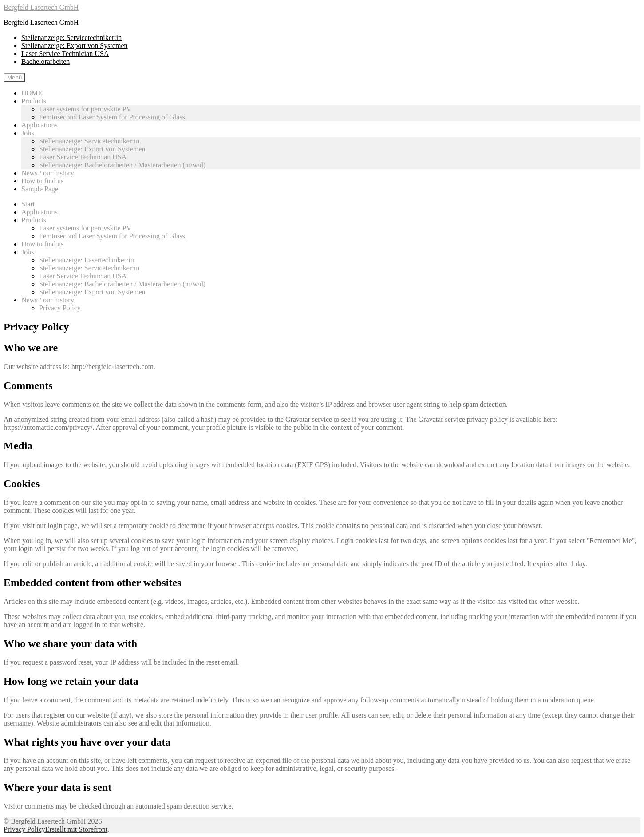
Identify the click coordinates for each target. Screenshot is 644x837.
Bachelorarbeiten (45, 61)
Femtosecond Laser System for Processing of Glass (112, 117)
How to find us (43, 181)
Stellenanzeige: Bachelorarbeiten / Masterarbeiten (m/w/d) (122, 165)
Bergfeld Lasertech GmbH (41, 7)
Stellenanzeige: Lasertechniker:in (87, 260)
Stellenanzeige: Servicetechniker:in (71, 38)
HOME (32, 93)
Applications (40, 125)
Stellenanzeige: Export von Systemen (75, 46)
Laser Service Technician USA (65, 54)
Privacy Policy (60, 308)
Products (34, 101)
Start (28, 204)
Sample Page (40, 189)
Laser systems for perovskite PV (85, 109)
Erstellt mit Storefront (76, 829)
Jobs (28, 133)
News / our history (48, 173)
